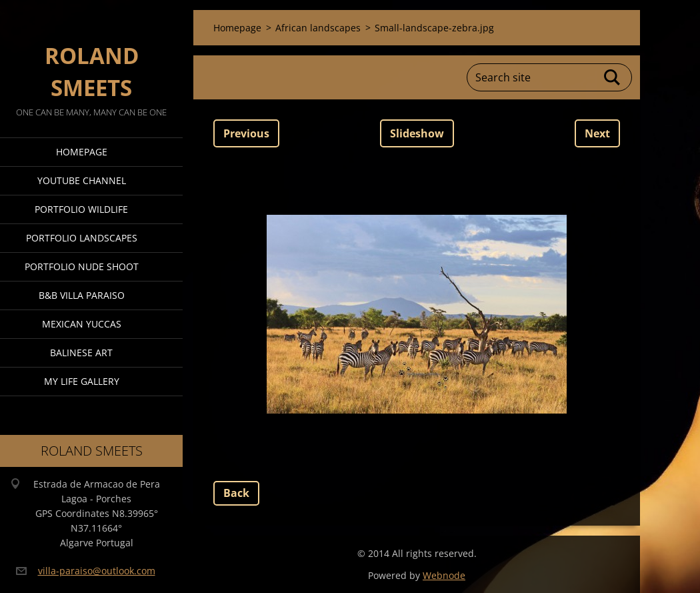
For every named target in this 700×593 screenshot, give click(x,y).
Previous (246, 133)
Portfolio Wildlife (81, 209)
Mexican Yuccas (82, 324)
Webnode (444, 575)
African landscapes (318, 28)
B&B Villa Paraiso (82, 295)
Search (613, 77)
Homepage (82, 152)
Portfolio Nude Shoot (82, 266)
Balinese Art (81, 353)
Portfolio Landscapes (82, 238)
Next (597, 133)
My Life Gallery (82, 381)
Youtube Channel (82, 180)
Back (236, 493)
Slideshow (417, 133)
